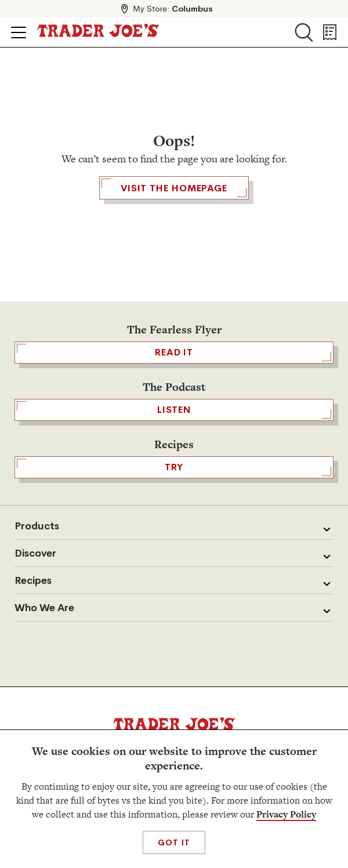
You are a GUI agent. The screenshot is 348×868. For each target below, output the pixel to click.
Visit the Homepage (174, 188)
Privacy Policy (286, 814)
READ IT (174, 353)
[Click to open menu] (19, 32)
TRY (174, 467)
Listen (174, 410)
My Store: (173, 9)
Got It (174, 842)
